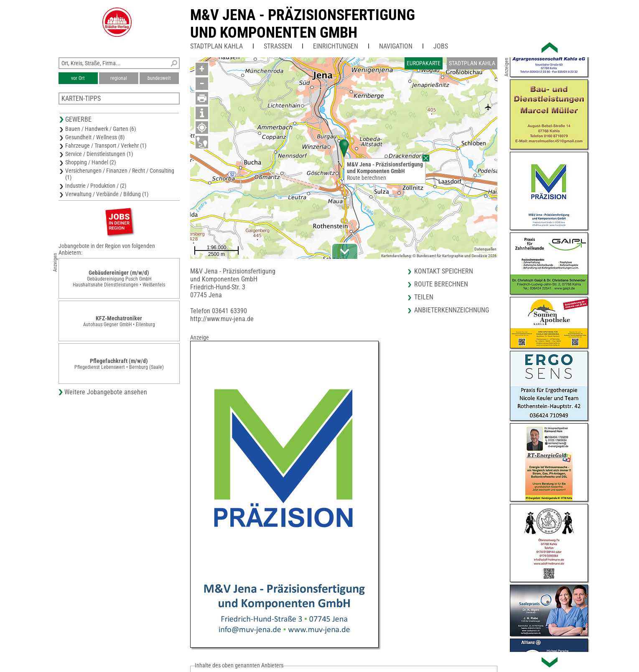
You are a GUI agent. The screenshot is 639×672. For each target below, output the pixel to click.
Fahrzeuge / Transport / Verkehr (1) (106, 146)
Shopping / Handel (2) (90, 162)
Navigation (396, 46)
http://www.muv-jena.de (222, 319)
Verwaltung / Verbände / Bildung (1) (107, 194)
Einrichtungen (336, 46)
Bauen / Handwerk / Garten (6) (101, 129)
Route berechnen (367, 178)
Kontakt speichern (444, 271)
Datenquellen (485, 249)
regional (119, 78)
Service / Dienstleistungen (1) (99, 154)
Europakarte (424, 63)
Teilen (424, 297)
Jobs (441, 46)
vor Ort (78, 78)
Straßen (278, 46)
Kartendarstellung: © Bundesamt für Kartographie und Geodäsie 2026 (439, 256)
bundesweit (159, 78)
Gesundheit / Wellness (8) (95, 137)
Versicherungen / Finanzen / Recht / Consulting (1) (120, 174)
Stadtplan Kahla (216, 46)
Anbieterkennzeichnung (452, 310)
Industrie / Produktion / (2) (96, 186)
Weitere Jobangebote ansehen (106, 392)
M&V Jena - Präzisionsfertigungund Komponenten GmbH (303, 24)
